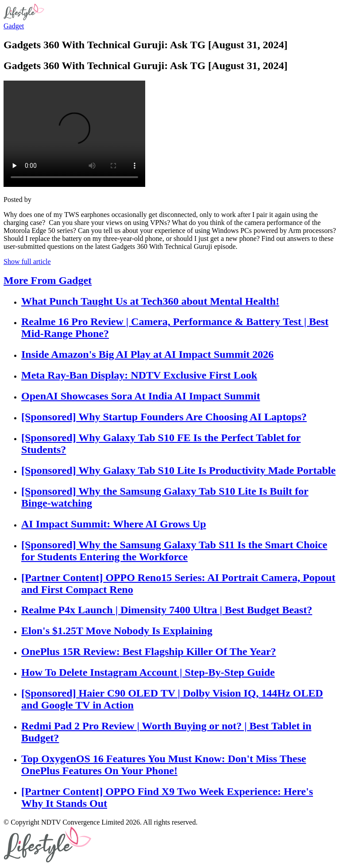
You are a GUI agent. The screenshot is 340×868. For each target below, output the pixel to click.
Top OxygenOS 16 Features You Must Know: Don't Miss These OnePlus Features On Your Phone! (164, 765)
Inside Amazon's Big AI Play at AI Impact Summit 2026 (147, 354)
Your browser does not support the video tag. (74, 134)
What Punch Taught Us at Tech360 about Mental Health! (150, 301)
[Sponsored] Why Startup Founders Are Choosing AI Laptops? (164, 417)
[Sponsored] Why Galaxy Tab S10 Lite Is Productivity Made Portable (178, 470)
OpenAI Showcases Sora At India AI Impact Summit (141, 396)
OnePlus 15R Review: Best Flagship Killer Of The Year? (149, 651)
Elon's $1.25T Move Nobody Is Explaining (117, 631)
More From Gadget (48, 280)
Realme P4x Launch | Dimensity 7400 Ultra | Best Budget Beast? (167, 610)
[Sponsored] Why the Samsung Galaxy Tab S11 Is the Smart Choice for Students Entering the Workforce (174, 551)
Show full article (27, 262)
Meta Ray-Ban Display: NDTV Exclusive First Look (139, 375)
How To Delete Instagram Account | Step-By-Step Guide (148, 672)
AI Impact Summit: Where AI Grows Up (114, 524)
